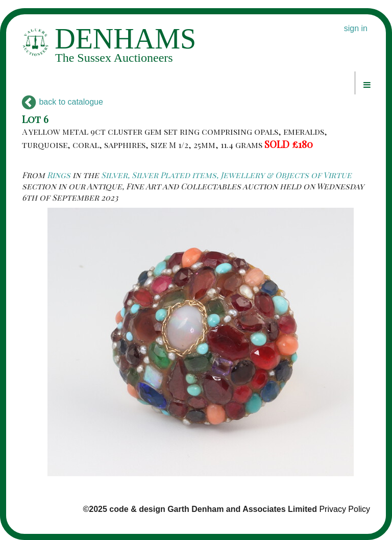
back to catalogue (63, 102)
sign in (356, 28)
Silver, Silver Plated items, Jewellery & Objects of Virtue (226, 175)
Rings (59, 175)
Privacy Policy (345, 509)
